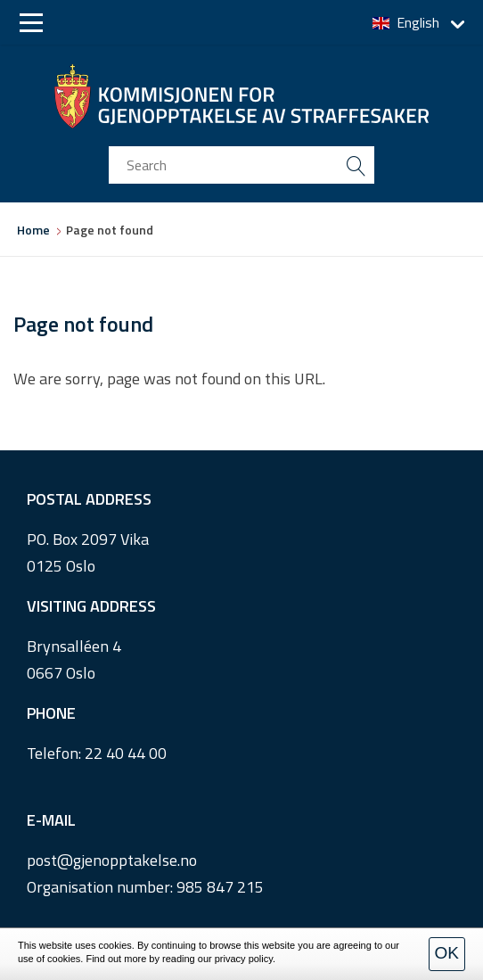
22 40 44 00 (126, 753)
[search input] (241, 165)
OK (447, 953)
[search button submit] (356, 165)
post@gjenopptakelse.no (112, 860)
